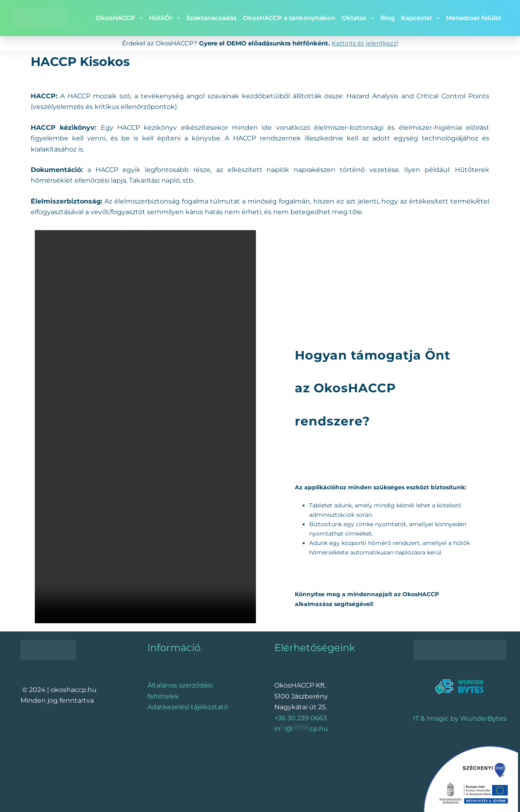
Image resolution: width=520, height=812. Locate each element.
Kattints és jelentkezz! (365, 43)
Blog (388, 18)
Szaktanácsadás (211, 18)
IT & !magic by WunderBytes (460, 718)
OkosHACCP (121, 18)
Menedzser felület (474, 18)
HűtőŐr (166, 18)
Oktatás (359, 18)
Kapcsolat (422, 18)
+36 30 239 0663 (301, 718)
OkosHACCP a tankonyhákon (289, 18)
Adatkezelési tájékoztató (188, 707)
